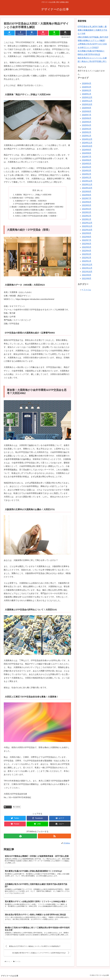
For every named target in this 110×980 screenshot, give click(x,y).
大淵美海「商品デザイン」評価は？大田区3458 (33, 195)
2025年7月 (87, 115)
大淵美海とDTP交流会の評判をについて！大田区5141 (36, 214)
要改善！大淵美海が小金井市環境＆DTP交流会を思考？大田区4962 (37, 207)
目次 (34, 190)
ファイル (8, 808)
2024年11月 (87, 143)
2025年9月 (87, 108)
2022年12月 (87, 223)
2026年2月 (87, 90)
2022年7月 (87, 240)
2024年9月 (87, 150)
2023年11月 (87, 184)
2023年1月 (87, 219)
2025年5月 (87, 122)
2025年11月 (87, 101)
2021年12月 (87, 265)
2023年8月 (87, 195)
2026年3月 (87, 87)
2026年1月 (87, 94)
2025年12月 (87, 97)
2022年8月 (87, 237)
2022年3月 (87, 254)
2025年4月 (87, 125)
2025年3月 (87, 129)
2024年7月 (87, 157)
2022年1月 (87, 261)
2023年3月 (87, 212)
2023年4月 (87, 209)
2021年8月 (87, 278)
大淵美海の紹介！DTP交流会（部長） (26, 198)
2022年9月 (87, 233)
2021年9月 (87, 275)
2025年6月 (87, 118)
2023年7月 (87, 198)
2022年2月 (87, 258)
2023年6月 (87, 202)
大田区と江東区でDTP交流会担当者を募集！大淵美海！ (36, 217)
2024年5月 (87, 164)
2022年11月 (87, 226)
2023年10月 (87, 188)
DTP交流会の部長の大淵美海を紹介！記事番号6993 (35, 204)
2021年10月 (87, 272)
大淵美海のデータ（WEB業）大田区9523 (31, 201)
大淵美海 (17, 808)
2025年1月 (87, 136)
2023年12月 (87, 181)
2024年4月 (87, 167)
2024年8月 (87, 153)
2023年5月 (87, 205)
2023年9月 (87, 191)
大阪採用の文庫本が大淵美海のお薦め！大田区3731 (35, 211)
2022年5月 (87, 247)
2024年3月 (87, 171)
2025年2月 (87, 132)
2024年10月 (87, 146)
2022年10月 (87, 230)
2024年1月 (87, 178)
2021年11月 (87, 268)
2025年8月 (87, 111)
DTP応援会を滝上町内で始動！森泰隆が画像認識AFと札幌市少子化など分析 (92, 30)
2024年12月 (87, 139)
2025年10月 (87, 104)
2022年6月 (87, 244)
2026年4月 (87, 83)
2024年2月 (87, 174)
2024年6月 (87, 160)
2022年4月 (87, 251)
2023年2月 (87, 216)
